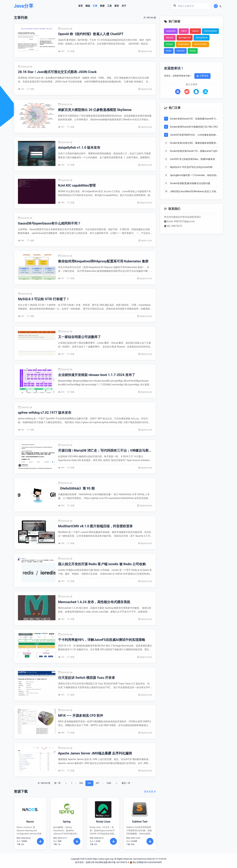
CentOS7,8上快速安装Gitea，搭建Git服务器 (192, 159)
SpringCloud (202, 37)
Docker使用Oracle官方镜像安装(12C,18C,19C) (194, 127)
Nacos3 (170, 37)
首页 (80, 6)
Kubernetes (184, 44)
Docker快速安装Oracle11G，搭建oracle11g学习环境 (194, 151)
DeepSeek (171, 31)
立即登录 (202, 76)
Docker (169, 44)
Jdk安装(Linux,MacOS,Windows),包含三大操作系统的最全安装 (194, 192)
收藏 (71, 51)
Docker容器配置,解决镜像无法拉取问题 (190, 183)
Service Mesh (200, 44)
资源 (102, 6)
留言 (117, 6)
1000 (109, 783)
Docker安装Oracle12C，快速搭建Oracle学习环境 (194, 119)
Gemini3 (181, 51)
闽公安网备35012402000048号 (146, 862)
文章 (95, 6)
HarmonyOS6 (210, 31)
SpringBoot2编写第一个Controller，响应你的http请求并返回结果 (193, 176)
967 (98, 783)
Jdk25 (184, 31)
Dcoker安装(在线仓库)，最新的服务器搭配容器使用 (194, 143)
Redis (169, 51)
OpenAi (195, 31)
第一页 (57, 783)
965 (81, 783)
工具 (109, 6)
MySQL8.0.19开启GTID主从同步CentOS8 (191, 167)
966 (89, 783)
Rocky (193, 51)
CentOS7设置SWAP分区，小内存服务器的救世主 (194, 135)
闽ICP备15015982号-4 (119, 862)
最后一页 (126, 783)
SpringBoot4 (185, 37)
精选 (88, 6)
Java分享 (24, 6)
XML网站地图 (101, 862)
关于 (124, 6)
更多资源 (150, 792)
